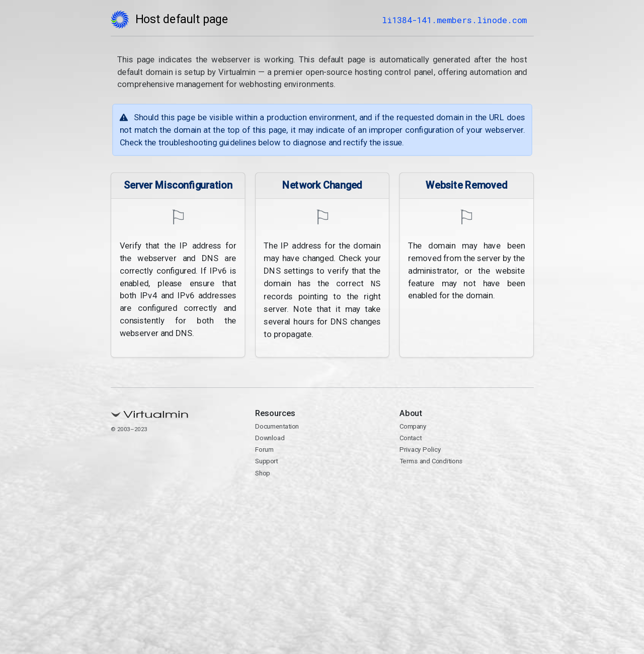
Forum (264, 449)
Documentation (277, 426)
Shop (263, 472)
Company (413, 426)
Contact (410, 437)
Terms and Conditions (431, 461)
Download (270, 437)
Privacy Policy (420, 449)
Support (267, 461)
